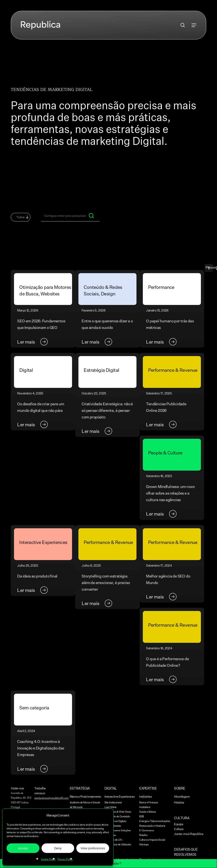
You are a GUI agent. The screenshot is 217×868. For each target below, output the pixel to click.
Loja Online (110, 807)
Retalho (143, 835)
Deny (58, 848)
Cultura (179, 829)
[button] (194, 25)
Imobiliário (145, 807)
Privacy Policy (65, 859)
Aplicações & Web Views (118, 812)
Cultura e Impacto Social (152, 840)
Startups (144, 844)
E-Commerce (147, 830)
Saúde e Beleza (148, 812)
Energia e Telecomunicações (155, 821)
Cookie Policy (48, 859)
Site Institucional (113, 802)
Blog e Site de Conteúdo (117, 816)
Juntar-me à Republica (189, 834)
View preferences (93, 848)
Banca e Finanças (149, 802)
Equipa (179, 824)
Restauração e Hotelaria (152, 826)
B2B (141, 816)
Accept (23, 848)
